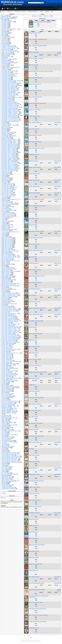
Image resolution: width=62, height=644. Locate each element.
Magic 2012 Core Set (7, 240)
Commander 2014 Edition (8, 73)
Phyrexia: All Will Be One (8, 297)
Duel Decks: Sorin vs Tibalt (8, 165)
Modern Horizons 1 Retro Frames (10, 271)
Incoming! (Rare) (33, 327)
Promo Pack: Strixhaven (7, 334)
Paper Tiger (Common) (34, 455)
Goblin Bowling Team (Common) (37, 276)
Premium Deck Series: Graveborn (10, 310)
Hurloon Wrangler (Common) (36, 314)
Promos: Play (5, 370)
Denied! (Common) (33, 161)
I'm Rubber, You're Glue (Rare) (36, 321)
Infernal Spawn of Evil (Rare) (36, 334)
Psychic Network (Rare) (39, 22)
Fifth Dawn (4, 181)
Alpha (3, 35)
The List (3, 433)
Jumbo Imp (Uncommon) (35, 366)
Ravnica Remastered (7, 389)
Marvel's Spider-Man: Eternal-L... (9, 261)
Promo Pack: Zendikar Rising (9, 341)
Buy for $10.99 (59, 590)
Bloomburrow (5, 60)
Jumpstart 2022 (5, 225)
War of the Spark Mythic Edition (9, 474)
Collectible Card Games (20, 11)
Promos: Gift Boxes (6, 354)
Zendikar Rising (5, 486)
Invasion (4, 219)
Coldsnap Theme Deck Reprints (9, 67)
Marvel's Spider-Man (6, 259)
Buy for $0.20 (58, 161)
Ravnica (4, 384)
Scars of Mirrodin (6, 397)
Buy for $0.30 (58, 123)
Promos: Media (5, 366)
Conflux (3, 123)
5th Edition (4, 24)
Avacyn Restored (6, 49)
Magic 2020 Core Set (7, 246)
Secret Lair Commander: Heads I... (10, 402)
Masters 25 (4, 262)
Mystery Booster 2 (6, 282)
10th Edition (4, 21)
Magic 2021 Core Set (7, 247)
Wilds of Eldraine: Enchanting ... (9, 480)
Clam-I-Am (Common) (34, 129)
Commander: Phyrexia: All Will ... (9, 114)
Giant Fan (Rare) (33, 257)
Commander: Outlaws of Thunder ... (10, 113)
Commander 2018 (6, 78)
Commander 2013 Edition (8, 71)
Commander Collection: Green (9, 95)
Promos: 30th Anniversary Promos (10, 342)
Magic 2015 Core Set (7, 244)
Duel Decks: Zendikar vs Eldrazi (9, 168)
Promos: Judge (5, 359)
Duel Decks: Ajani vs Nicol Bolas (9, 144)
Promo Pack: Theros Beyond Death (10, 337)
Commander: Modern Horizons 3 (9, 111)
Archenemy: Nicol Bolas (7, 46)
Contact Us (57, 2)
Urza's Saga (4, 469)
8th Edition (4, 27)
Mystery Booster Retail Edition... (9, 283)
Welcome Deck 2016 (6, 477)
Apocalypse (4, 42)
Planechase (4, 299)
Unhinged (4, 451)
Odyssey (4, 291)
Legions (3, 234)
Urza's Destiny (5, 467)
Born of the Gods (6, 61)
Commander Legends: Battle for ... (10, 97)
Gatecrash (4, 198)
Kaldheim (4, 228)
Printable (51, 16)
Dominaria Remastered (7, 132)
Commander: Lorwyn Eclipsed (9, 108)
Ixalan (3, 220)
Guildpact (4, 201)
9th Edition (4, 28)
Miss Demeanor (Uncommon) (36, 423)
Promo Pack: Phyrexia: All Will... (9, 331)
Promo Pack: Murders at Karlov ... (10, 329)
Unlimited (4, 463)
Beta (3, 58)
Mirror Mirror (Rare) (33, 417)
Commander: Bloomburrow (8, 102)
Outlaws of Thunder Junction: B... (9, 294)
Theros (3, 436)
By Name (34, 16)
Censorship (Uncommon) (35, 84)
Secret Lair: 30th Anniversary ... (9, 406)
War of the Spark (6, 473)
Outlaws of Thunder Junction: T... (9, 295)
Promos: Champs (6, 348)
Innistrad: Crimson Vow (7, 214)
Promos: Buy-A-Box (6, 347)
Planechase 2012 (6, 300)
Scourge (4, 399)
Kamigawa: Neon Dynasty (8, 229)
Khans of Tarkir (5, 231)
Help (48, 2)
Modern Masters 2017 (7, 277)
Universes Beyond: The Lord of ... (10, 460)
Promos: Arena (5, 346)
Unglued (47, 11)
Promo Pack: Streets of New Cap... (10, 333)
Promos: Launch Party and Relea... (10, 361)
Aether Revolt (5, 30)
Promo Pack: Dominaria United (9, 319)
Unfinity (3, 449)
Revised (4, 393)
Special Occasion (6, 417)
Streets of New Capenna (7, 423)
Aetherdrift (4, 31)
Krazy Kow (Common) (34, 378)
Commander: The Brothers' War (9, 118)
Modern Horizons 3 (6, 274)
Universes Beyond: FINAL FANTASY (10, 456)
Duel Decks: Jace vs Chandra (9, 155)
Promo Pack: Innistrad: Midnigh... (9, 324)
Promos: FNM (5, 352)
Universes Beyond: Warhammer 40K (10, 462)
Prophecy (4, 383)
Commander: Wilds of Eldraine (9, 121)
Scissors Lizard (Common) (35, 506)
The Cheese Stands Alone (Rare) (37, 590)
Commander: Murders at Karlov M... (10, 112)
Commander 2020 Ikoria (7, 82)
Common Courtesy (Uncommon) (37, 148)
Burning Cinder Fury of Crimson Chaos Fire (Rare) (41, 71)
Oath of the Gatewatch (7, 289)
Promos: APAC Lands (7, 345)
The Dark (4, 432)
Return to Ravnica (6, 391)
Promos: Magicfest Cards (8, 365)
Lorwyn (3, 235)
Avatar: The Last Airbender (8, 51)
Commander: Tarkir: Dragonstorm (10, 117)
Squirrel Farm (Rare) (34, 558)
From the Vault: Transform (8, 195)
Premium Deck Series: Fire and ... (10, 309)
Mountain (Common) (34, 430)
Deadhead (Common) (34, 155)
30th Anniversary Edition (7, 22)
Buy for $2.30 (58, 250)
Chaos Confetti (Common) (35, 91)
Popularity (45, 16)
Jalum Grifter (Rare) (34, 353)
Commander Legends (7, 96)
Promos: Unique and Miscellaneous (10, 378)
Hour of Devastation (6, 207)
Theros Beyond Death (7, 437)
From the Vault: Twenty (7, 196)
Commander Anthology (7, 91)
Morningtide (4, 279)
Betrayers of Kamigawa (7, 59)
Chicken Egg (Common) (35, 116)
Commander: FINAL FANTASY (9, 106)
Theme (53, 2)
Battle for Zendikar (6, 53)
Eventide (4, 175)
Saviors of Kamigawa (7, 396)
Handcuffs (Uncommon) (35, 302)
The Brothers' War (6, 430)
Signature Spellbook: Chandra (9, 411)
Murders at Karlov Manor (7, 280)
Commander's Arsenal (7, 100)
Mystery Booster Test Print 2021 (9, 286)
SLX (3, 414)
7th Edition (4, 25)
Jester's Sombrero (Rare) (35, 359)
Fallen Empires (5, 179)
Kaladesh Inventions (6, 227)
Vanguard (4, 471)
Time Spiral (4, 439)
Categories (10, 11)
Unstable (4, 466)
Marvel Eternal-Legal (7, 258)
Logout (60, 2)
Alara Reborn (5, 33)
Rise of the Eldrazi (6, 394)
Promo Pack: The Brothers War (9, 335)
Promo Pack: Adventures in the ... (10, 313)
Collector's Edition (6, 69)
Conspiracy (4, 124)
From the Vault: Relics (7, 193)
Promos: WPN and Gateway (8, 381)
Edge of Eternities (6, 172)
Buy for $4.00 (58, 430)
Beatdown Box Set (6, 57)
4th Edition (4, 23)
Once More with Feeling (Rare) (36, 436)
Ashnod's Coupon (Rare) (35, 33)
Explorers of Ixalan (6, 178)
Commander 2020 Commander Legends (11, 81)
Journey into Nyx (6, 221)
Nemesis (4, 287)
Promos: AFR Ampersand (8, 343)
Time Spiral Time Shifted (7, 442)
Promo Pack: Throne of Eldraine (9, 339)
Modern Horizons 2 (6, 273)
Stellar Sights (5, 421)
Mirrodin (4, 267)
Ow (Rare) (31, 449)
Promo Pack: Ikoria (6, 323)
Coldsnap (4, 66)
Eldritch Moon (5, 173)
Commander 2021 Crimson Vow (9, 84)
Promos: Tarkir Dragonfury (8, 376)
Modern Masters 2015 (7, 276)
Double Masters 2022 (7, 136)
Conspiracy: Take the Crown (8, 125)
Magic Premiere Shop (7, 253)
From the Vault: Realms (7, 192)
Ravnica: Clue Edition (7, 390)
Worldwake (4, 483)
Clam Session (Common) (35, 123)
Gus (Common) (32, 295)
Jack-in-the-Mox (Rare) (34, 346)
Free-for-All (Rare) (33, 225)
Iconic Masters (5, 209)
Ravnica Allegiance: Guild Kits (9, 388)
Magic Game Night (6, 249)
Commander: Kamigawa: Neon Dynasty (11, 107)
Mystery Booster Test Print (8, 285)
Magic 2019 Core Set (7, 245)
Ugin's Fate (4, 445)
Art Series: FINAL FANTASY (8, 47)
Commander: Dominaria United (9, 103)
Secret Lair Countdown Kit (8, 403)
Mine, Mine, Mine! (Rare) (35, 410)
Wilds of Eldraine (6, 479)
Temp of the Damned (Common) (37, 583)
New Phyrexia (5, 288)
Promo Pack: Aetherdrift (7, 315)
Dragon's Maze (5, 137)
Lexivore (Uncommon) (34, 391)
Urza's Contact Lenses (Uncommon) (37, 609)
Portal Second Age (6, 306)
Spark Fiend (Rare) (33, 538)
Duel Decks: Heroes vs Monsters (9, 153)
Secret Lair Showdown (7, 405)
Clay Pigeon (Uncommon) (35, 142)
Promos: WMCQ (5, 379)
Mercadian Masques (6, 264)
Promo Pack (4, 312)
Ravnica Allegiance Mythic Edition (10, 387)
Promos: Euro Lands (6, 351)
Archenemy (4, 45)
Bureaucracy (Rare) (34, 65)
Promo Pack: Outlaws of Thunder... (10, 330)
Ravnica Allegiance (6, 385)
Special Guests (5, 415)
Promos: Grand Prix (6, 355)
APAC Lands (5, 41)
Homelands (4, 205)
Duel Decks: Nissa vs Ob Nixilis (9, 162)
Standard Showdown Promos (9, 418)
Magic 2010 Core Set (7, 238)
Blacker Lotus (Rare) (34, 52)
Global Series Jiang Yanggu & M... (10, 199)
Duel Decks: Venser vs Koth (8, 167)
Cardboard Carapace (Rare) (36, 78)
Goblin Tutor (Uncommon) (35, 282)
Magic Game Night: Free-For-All (9, 251)
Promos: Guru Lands (7, 357)
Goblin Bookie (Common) (35, 270)
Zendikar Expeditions (7, 485)
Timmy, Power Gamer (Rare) (36, 602)
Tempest (4, 429)
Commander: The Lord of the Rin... (10, 119)
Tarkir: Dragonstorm (6, 427)
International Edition (6, 217)
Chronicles (4, 64)
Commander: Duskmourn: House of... (10, 105)
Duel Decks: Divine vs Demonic (9, 147)
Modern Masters (5, 275)
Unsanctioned (5, 465)
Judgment (4, 222)
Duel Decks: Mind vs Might (8, 161)
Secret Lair (4, 400)
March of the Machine (7, 255)
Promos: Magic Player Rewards (9, 364)
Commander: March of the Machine (10, 109)
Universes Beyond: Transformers (9, 461)
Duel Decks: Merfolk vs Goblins (9, 160)
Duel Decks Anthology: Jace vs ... (10, 143)
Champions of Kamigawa (8, 63)
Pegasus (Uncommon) (34, 462)
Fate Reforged (5, 180)
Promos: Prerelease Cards (8, 371)
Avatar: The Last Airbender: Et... (9, 52)
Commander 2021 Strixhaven (9, 89)
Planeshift (4, 303)
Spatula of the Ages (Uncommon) (37, 545)
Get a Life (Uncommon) (34, 244)
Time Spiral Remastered (7, 441)
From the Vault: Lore (6, 191)
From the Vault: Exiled (7, 189)
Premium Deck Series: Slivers (9, 311)
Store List (3, 498)
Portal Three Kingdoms (7, 307)
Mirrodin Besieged (6, 268)
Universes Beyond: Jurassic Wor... (10, 459)
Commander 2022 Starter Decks (9, 90)
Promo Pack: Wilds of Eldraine (9, 340)
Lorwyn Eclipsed (5, 237)
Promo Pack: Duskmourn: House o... (10, 321)
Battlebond (4, 55)
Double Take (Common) (35, 193)
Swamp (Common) (33, 570)
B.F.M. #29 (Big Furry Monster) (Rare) (38, 46)
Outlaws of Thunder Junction (8, 293)
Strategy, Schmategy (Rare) (35, 564)
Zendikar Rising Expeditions (8, 489)
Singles (41, 11)
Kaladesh (4, 226)
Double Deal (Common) (34, 174)
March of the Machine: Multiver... (9, 256)
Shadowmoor (5, 407)
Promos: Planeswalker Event (8, 369)
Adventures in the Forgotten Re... (9, 29)
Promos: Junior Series (7, 360)
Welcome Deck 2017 (6, 478)
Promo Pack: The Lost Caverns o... (10, 336)
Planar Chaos (5, 298)
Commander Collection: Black (9, 94)
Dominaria (4, 131)
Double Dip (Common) (34, 180)
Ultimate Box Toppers (7, 447)
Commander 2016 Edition (8, 76)
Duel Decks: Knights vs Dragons (9, 159)
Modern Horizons (6, 270)
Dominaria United (6, 133)
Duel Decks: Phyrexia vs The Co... (10, 163)
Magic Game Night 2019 (7, 250)
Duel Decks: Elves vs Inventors (9, 150)
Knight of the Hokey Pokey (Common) (38, 372)
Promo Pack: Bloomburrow (8, 316)
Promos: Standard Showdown (9, 375)
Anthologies (4, 39)
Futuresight (4, 197)
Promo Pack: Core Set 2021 (8, 318)
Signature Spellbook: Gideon (8, 412)
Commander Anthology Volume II (9, 93)
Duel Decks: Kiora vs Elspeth (8, 157)
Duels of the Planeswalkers (8, 169)
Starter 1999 (5, 419)
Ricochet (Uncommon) (34, 494)
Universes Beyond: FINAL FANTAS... (10, 457)
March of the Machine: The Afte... (9, 257)
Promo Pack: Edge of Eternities (9, 322)
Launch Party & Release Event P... (10, 232)
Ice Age (3, 208)
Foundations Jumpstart (7, 184)
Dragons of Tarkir (6, 138)
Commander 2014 (6, 72)
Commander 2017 (6, 77)
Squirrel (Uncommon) (34, 551)
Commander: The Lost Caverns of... (10, 120)
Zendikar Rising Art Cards (8, 487)
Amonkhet (4, 36)
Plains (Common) (33, 468)
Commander (5, 70)
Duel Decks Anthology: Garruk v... (10, 142)
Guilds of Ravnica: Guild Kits (8, 204)
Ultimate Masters (6, 448)
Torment (4, 444)
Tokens (3, 443)
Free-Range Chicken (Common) (36, 231)
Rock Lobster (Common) (35, 500)
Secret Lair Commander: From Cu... (10, 401)
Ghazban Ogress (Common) (36, 250)
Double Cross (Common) (35, 167)
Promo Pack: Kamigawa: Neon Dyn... (10, 327)
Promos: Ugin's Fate (6, 377)
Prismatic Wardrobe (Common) (36, 481)
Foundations (5, 183)
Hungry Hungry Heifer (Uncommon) (37, 308)
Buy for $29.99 (59, 53)
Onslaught (4, 292)
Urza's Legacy (5, 468)
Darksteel (4, 129)
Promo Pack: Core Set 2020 (8, 317)
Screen (50, 2)
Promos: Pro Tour (6, 372)
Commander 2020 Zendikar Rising (10, 83)
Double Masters (5, 135)
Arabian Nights (5, 43)
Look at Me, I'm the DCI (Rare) (36, 398)
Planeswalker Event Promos (8, 304)
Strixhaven (4, 424)
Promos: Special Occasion (8, 373)
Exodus (3, 177)
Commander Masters (7, 99)
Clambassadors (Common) (35, 135)
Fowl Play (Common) (34, 218)
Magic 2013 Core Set (7, 241)
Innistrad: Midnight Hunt (7, 216)
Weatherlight (5, 475)
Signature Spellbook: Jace (8, 413)
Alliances (4, 34)
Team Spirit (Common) (34, 577)
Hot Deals (40, 16)
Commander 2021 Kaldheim (8, 87)
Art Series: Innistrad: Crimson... (9, 48)
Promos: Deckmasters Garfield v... (10, 349)
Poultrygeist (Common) (34, 474)
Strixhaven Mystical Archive (8, 425)
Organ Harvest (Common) (35, 442)
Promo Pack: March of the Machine (10, 328)
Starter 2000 (5, 420)
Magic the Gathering (33, 11)
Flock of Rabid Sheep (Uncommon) (37, 206)
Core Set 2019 (5, 126)
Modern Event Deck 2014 (8, 269)
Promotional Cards (6, 382)
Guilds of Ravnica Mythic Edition (9, 203)
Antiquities (4, 40)
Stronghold (4, 426)
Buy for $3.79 (58, 263)
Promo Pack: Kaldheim (7, 325)
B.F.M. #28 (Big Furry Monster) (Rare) (38, 39)
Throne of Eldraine (6, 438)
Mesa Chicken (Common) (35, 404)
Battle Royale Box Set (7, 54)
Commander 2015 (6, 75)
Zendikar (4, 484)
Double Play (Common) (34, 187)
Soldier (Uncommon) (34, 526)
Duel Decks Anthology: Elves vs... (10, 141)
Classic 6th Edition (6, 65)
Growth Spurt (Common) (35, 289)
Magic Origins (5, 252)
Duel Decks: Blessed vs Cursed (9, 145)
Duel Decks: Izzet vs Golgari (8, 154)
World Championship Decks (8, 481)
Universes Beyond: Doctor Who (9, 454)
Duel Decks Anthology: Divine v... (9, 139)
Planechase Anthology (7, 301)
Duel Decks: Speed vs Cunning (9, 166)
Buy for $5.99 (58, 468)
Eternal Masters (5, 174)
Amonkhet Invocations (7, 37)
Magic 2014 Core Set (7, 243)
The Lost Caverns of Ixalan (8, 435)
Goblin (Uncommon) (34, 263)
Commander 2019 (6, 79)
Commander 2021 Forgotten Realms (10, 85)
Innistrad (4, 211)
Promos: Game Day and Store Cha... (10, 353)
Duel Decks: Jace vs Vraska (8, 156)
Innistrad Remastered (7, 213)
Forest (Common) (33, 212)
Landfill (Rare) (32, 385)
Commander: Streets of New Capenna (11, 115)
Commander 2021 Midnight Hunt (9, 88)
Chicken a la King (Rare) (35, 110)
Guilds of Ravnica (6, 202)
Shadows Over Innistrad (7, 408)
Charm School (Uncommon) (35, 97)
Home (3, 11)
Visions (3, 472)
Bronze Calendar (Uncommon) (36, 59)
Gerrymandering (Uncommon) (36, 238)
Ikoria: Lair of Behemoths (8, 210)
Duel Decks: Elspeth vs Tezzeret (9, 148)
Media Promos (5, 263)
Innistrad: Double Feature (8, 215)
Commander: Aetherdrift (7, 101)
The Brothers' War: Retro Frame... (10, 431)
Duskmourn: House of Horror (8, 171)
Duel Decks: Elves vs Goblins (9, 149)
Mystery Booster (5, 281)
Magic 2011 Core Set (7, 239)
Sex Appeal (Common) (34, 513)
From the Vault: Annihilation (8, 187)
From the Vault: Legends (7, 190)
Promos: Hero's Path (6, 358)
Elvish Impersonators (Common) (37, 199)
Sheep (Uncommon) (34, 519)
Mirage (3, 265)
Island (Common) (33, 340)
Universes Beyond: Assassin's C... (10, 453)
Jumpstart (4, 223)
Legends (4, 233)
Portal (3, 305)
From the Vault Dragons (7, 185)
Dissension (4, 130)
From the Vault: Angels (7, 186)
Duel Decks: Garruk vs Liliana (9, 151)
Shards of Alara (5, 409)
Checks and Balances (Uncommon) (37, 103)
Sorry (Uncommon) (33, 532)
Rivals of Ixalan (5, 395)
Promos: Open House (7, 367)
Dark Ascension (5, 127)
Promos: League (5, 363)
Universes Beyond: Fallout (8, 455)
